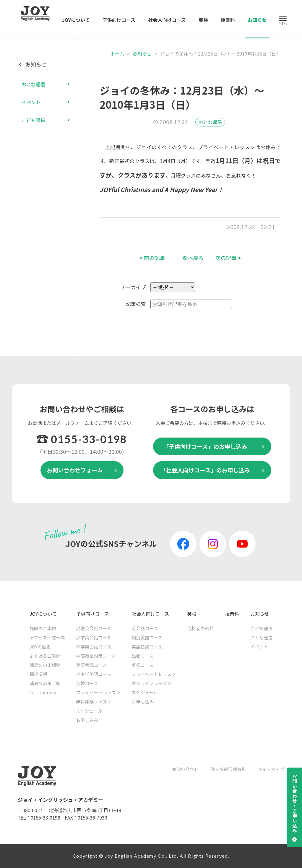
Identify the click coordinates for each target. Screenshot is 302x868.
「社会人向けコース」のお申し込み (205, 470)
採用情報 (38, 674)
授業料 (228, 20)
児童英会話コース (94, 628)
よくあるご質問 (45, 656)
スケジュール (89, 711)
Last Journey (43, 692)
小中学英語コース (94, 674)
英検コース (87, 683)
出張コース (142, 656)
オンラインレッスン (151, 683)
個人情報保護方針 (228, 769)
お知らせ (257, 20)
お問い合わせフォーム (75, 470)
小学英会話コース (94, 637)
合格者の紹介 (200, 628)
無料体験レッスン (94, 702)
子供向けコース (119, 20)
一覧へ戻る (190, 258)
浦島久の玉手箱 (45, 683)
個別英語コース (147, 637)
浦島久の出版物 (45, 665)
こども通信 (33, 120)
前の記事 (152, 258)
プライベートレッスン (98, 692)
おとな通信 (210, 122)
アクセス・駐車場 (47, 637)
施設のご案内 (43, 628)
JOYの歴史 (40, 647)
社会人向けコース (167, 20)
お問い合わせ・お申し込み (295, 803)
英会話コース (145, 628)
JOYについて (76, 20)
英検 (203, 20)
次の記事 (228, 258)
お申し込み (87, 720)
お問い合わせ (185, 769)
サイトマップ (271, 769)
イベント (31, 102)
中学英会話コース (94, 647)
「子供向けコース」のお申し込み (205, 446)
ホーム (117, 53)
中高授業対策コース (96, 656)
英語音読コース (91, 665)
